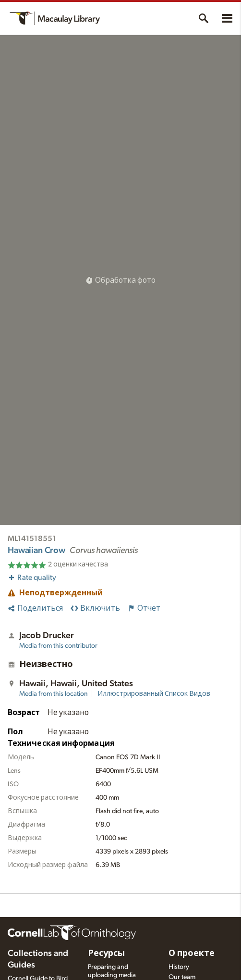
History (179, 967)
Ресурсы (106, 954)
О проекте (192, 954)
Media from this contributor (58, 646)
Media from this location (54, 694)
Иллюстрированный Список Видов (154, 694)
